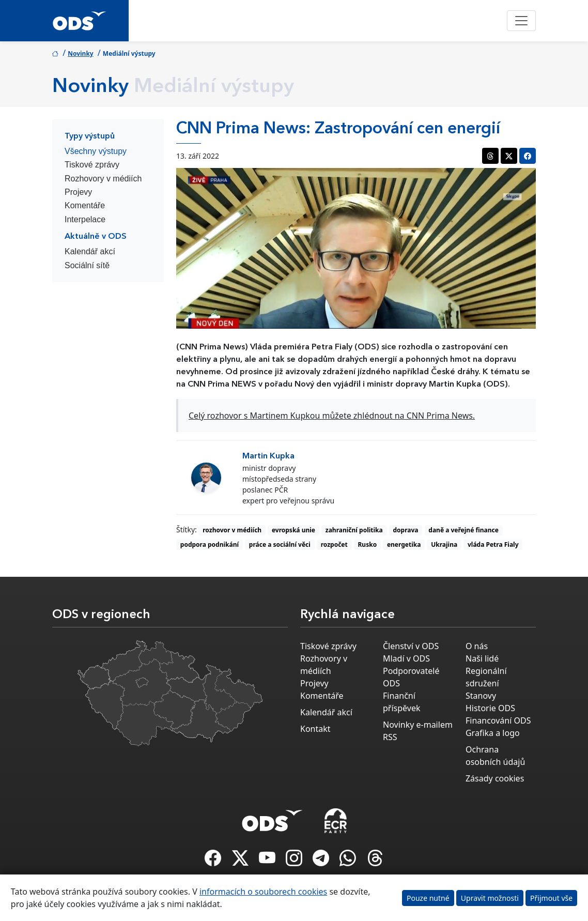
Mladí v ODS (406, 658)
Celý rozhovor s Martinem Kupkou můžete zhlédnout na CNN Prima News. (332, 416)
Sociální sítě (87, 265)
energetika (404, 544)
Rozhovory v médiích (103, 179)
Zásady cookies (495, 778)
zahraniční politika (354, 530)
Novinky (81, 53)
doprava (406, 530)
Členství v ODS (411, 646)
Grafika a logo (493, 733)
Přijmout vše (551, 898)
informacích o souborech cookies (263, 892)
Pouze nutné (428, 898)
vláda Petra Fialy (493, 544)
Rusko (368, 544)
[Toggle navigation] (521, 21)
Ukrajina (444, 544)
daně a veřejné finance (463, 530)
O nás (477, 646)
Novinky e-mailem (418, 725)
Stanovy (481, 696)
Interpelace (85, 219)
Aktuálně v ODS (96, 237)
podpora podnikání (210, 544)
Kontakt (315, 729)
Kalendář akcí (90, 251)
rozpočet (334, 544)
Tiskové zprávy (92, 165)
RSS (390, 737)
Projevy (78, 192)
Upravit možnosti (490, 898)
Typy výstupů (90, 136)
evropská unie (293, 530)
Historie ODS (490, 708)
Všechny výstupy (96, 151)
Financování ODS (498, 720)
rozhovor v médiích (232, 530)
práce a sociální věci (280, 544)
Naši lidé (482, 658)
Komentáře (85, 205)
